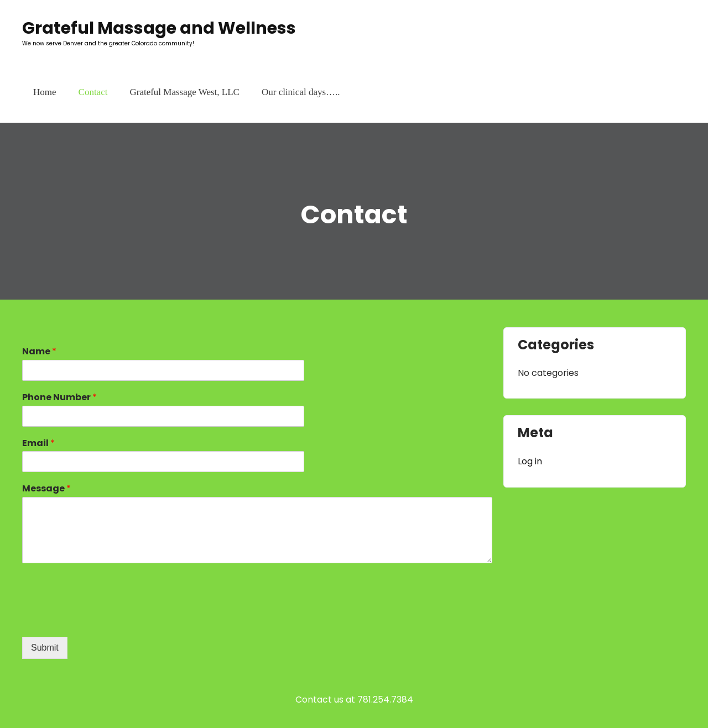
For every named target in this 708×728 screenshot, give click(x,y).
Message (46, 489)
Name (39, 352)
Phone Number (59, 398)
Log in (530, 461)
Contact (93, 92)
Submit (45, 648)
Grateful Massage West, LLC (184, 92)
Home (45, 92)
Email (38, 444)
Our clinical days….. (301, 92)
